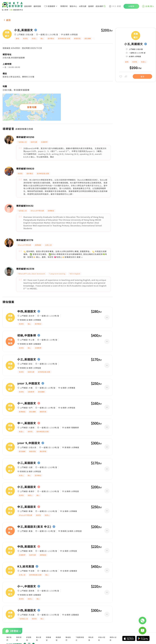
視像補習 (49, 639)
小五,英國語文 (24, 30)
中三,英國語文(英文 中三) (34, 527)
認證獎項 (29, 639)
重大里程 (39, 639)
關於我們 (9, 639)
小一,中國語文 (27, 586)
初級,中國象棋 (27, 335)
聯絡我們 (68, 639)
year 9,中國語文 (29, 443)
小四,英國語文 (27, 610)
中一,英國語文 (27, 423)
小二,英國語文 (27, 463)
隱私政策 (91, 639)
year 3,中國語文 (29, 383)
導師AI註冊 (113, 639)
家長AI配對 (102, 639)
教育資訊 (19, 639)
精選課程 (58, 639)
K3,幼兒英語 (26, 566)
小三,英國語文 (27, 359)
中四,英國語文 (27, 311)
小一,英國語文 (27, 403)
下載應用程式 (80, 639)
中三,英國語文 (27, 507)
